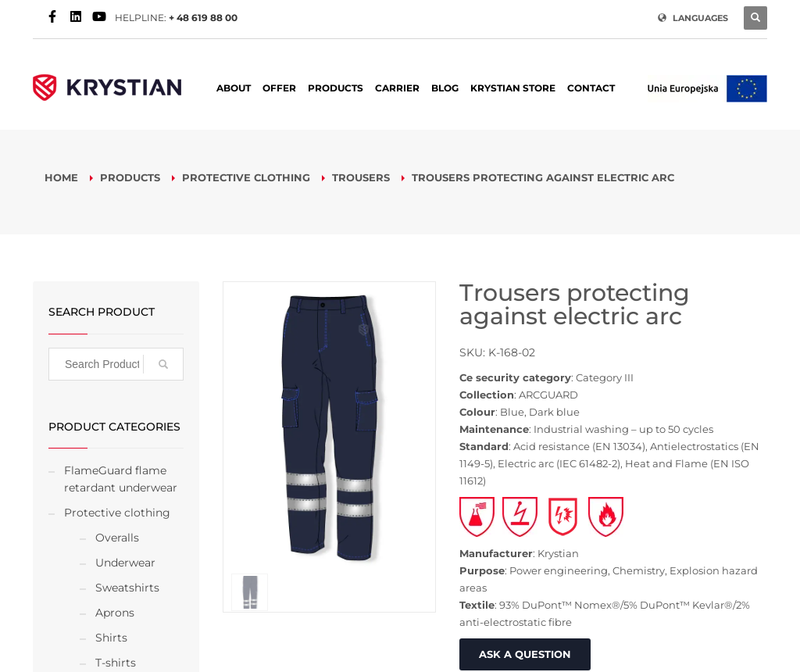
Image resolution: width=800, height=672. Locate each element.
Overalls (117, 538)
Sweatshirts (127, 588)
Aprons (115, 613)
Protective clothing (117, 513)
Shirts (111, 638)
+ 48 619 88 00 (203, 18)
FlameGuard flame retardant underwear (121, 479)
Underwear (125, 563)
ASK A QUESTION (525, 654)
